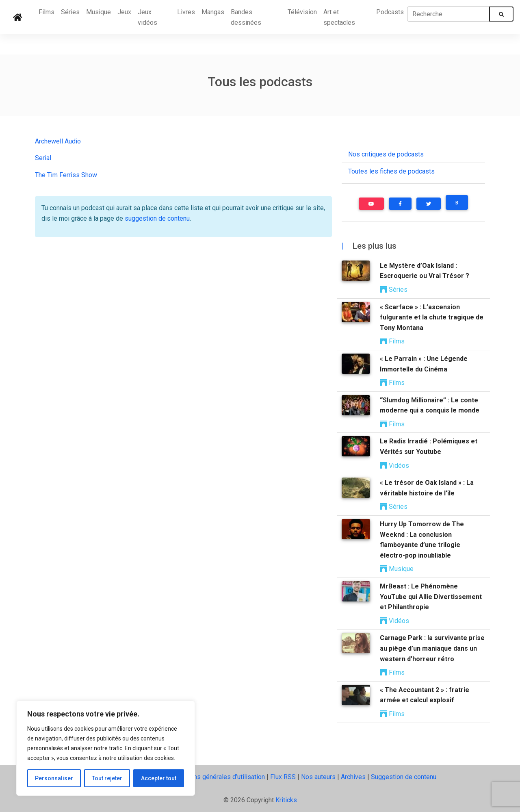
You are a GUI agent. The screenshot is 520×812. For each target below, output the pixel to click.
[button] (371, 204)
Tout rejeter (107, 778)
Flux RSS (283, 777)
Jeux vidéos (147, 17)
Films (47, 12)
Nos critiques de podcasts (386, 154)
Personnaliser (54, 778)
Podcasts (390, 12)
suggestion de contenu (157, 218)
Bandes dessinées (246, 17)
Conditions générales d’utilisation (218, 777)
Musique (99, 12)
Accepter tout (159, 778)
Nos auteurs (318, 777)
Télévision (302, 12)
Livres (186, 12)
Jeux (124, 12)
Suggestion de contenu (404, 777)
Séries (70, 12)
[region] (106, 748)
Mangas (213, 12)
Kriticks (286, 800)
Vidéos (394, 466)
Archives (353, 777)
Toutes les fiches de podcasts (391, 171)
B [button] (457, 203)
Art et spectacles (339, 17)
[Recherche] (448, 14)
